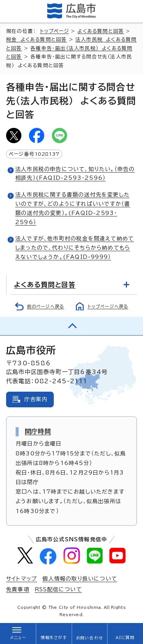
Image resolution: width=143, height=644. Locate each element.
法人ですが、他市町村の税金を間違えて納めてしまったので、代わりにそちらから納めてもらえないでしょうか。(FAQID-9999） (75, 248)
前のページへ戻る (46, 306)
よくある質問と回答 (101, 31)
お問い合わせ (89, 638)
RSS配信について (58, 589)
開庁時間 (38, 431)
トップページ (55, 31)
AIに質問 (125, 638)
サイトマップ (22, 579)
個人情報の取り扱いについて (80, 579)
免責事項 (18, 589)
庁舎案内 (36, 399)
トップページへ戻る (108, 306)
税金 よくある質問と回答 (36, 40)
